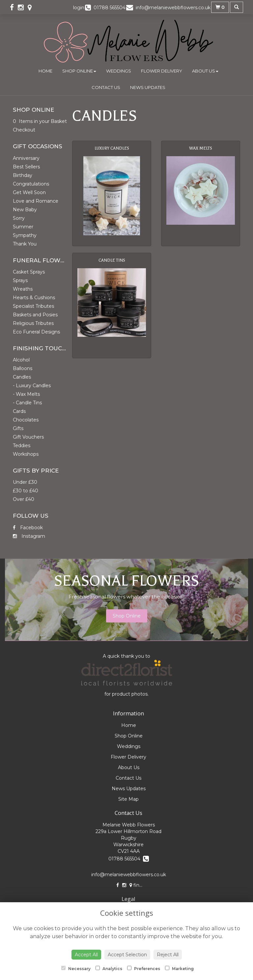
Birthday (23, 175)
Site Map (128, 799)
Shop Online (79, 71)
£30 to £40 (26, 491)
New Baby (25, 210)
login (79, 8)
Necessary (76, 968)
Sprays (20, 280)
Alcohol (21, 360)
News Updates (148, 87)
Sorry (19, 218)
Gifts (18, 428)
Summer (23, 227)
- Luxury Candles (32, 386)
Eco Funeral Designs (36, 332)
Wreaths (23, 289)
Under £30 (25, 482)
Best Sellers (26, 167)
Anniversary (26, 158)
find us (139, 885)
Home (45, 71)
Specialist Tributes (33, 306)
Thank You (25, 244)
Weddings (119, 71)
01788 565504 (129, 859)
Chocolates (26, 420)
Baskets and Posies (35, 315)
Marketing (179, 968)
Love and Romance (36, 201)
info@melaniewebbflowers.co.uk (129, 875)
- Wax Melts (26, 394)
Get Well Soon (29, 192)
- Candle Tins (27, 403)
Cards (19, 411)
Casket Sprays (29, 272)
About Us (205, 71)
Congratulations (31, 184)
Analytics (109, 968)
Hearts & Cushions (34, 298)
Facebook (28, 528)
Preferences (144, 968)
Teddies (22, 446)
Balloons (23, 368)
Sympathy (25, 235)
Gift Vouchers (28, 437)
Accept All (86, 955)
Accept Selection (127, 955)
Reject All (168, 955)
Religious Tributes (33, 323)
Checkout (24, 130)
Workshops (26, 454)
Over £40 (24, 499)
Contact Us (106, 87)
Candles (22, 377)
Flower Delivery (162, 71)
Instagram (29, 536)
